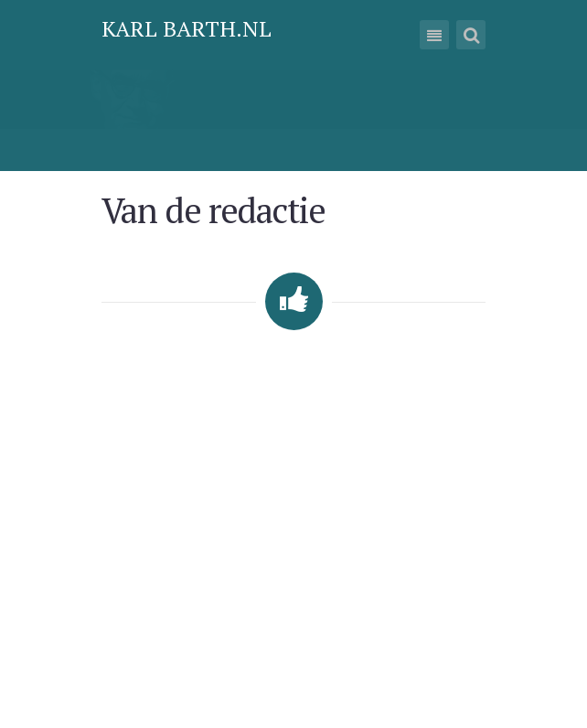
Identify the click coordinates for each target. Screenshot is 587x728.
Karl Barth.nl (187, 28)
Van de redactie (213, 210)
